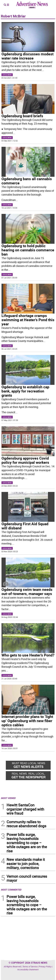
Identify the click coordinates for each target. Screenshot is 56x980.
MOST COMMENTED (11, 890)
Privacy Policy (45, 967)
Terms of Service (30, 967)
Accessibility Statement (28, 969)
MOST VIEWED (8, 798)
